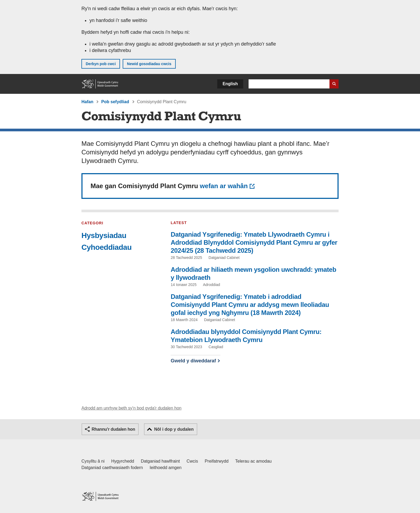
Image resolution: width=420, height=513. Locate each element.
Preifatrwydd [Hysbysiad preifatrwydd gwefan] (217, 461)
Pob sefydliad (115, 102)
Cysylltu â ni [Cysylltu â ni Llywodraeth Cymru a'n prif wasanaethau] (93, 461)
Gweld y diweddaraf (193, 361)
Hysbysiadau (104, 235)
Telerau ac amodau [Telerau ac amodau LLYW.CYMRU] (253, 461)
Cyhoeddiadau (106, 247)
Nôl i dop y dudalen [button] (174, 429)
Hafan (87, 102)
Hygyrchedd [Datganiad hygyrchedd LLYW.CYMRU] (123, 461)
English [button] (230, 84)
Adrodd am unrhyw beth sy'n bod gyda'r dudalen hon (131, 408)
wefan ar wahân (224, 186)
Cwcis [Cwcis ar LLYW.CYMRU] (192, 461)
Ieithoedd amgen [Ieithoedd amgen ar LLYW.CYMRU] (166, 468)
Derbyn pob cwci (101, 64)
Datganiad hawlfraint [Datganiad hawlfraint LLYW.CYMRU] (160, 461)
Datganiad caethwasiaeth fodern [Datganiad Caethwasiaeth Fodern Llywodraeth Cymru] (112, 468)
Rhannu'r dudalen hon (113, 429)
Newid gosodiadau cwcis (149, 64)
